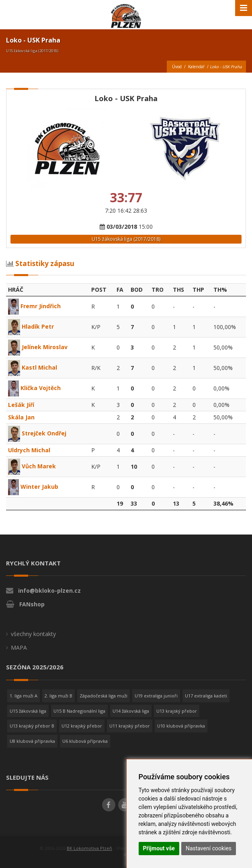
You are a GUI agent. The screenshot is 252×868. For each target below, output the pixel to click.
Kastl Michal (33, 367)
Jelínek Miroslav (38, 347)
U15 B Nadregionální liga (79, 711)
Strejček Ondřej (37, 433)
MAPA (19, 647)
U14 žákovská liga (131, 711)
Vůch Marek (32, 466)
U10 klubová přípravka (181, 726)
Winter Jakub (33, 487)
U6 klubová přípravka (85, 741)
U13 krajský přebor (177, 711)
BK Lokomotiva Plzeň (89, 848)
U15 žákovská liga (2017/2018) (126, 239)
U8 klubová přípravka (32, 741)
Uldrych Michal (29, 450)
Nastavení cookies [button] (209, 848)
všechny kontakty (33, 634)
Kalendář (196, 67)
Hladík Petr (31, 326)
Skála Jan (21, 417)
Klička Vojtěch (34, 388)
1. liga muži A (24, 696)
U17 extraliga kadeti (206, 696)
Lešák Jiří (21, 405)
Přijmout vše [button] (159, 848)
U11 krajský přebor (130, 726)
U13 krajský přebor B (32, 726)
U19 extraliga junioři (156, 696)
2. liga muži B (58, 696)
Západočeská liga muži (103, 696)
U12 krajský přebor (82, 726)
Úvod (177, 67)
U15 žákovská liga (28, 711)
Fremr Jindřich (34, 306)
